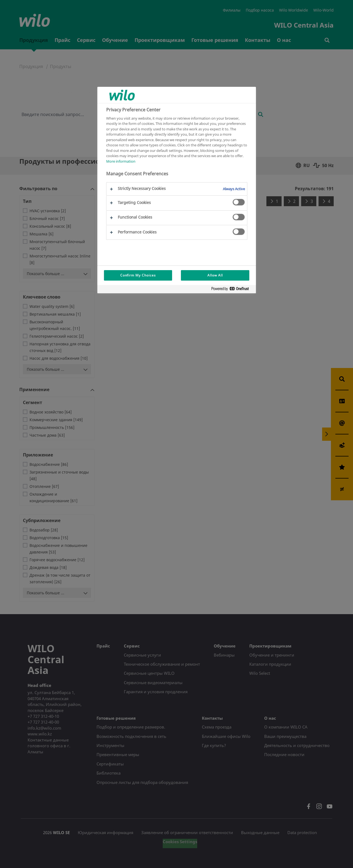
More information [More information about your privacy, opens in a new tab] (121, 161)
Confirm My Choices (138, 275)
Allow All (215, 275)
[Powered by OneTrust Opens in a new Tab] (232, 290)
